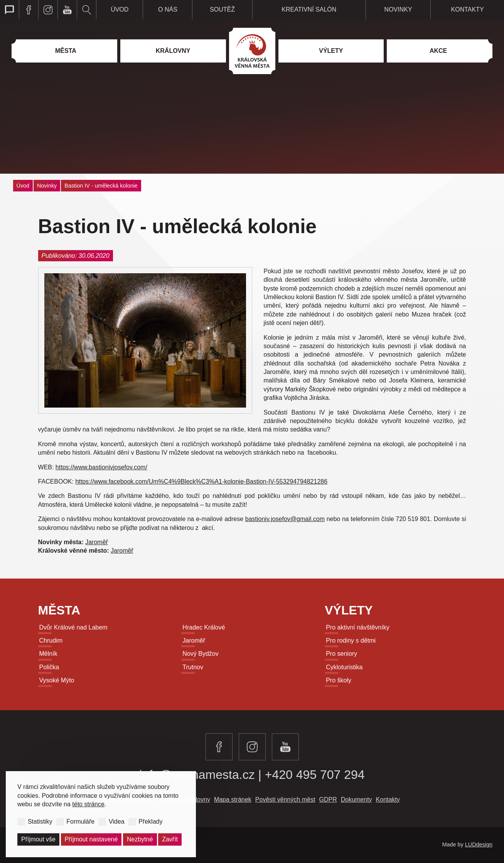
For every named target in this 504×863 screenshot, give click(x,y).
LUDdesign (479, 844)
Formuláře (80, 821)
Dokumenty (357, 800)
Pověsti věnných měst (285, 800)
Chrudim (51, 640)
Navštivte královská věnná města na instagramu (48, 10)
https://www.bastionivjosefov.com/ (101, 467)
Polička (49, 667)
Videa (117, 821)
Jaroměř (97, 542)
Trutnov (193, 667)
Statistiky (40, 821)
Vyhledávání (87, 10)
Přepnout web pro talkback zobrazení (10, 10)
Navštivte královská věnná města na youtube (67, 10)
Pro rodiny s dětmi (351, 640)
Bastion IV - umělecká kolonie (101, 186)
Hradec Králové (204, 627)
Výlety (349, 610)
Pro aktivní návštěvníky (358, 627)
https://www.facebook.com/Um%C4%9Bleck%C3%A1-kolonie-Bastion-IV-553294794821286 (201, 481)
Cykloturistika (344, 667)
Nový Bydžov (200, 654)
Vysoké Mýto (57, 680)
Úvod (23, 186)
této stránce (88, 804)
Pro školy (339, 680)
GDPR (328, 800)
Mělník (48, 654)
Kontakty (388, 800)
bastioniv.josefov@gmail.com (285, 519)
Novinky (47, 186)
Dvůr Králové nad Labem (73, 627)
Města (59, 610)
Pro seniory (341, 654)
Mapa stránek (233, 800)
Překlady (150, 821)
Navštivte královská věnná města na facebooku (29, 10)
